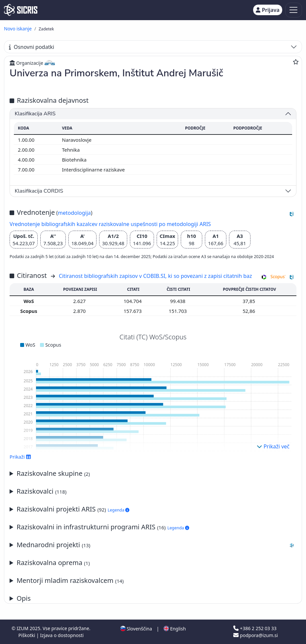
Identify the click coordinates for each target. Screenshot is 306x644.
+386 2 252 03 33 (255, 628)
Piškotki (27, 635)
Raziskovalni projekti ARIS (73, 509)
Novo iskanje (18, 29)
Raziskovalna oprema (53, 563)
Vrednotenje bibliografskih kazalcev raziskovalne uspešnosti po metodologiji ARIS (110, 224)
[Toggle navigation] (294, 10)
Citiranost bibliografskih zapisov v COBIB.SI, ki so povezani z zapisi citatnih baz (155, 276)
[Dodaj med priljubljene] (296, 62)
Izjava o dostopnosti (62, 635)
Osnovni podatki (32, 47)
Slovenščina (136, 629)
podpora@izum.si (255, 635)
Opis (24, 598)
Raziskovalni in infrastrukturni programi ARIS (103, 527)
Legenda (119, 510)
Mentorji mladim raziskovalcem (70, 580)
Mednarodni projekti (156, 545)
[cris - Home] (21, 10)
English (175, 629)
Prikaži (20, 457)
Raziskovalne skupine (53, 473)
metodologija (74, 213)
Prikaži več (273, 446)
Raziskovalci (41, 491)
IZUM (23, 628)
